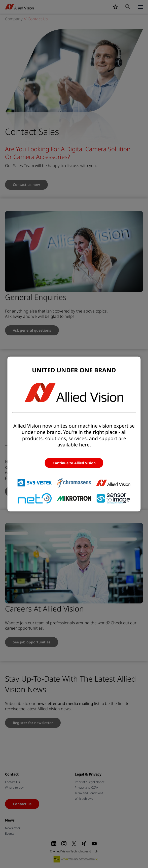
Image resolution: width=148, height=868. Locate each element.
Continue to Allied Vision (74, 463)
